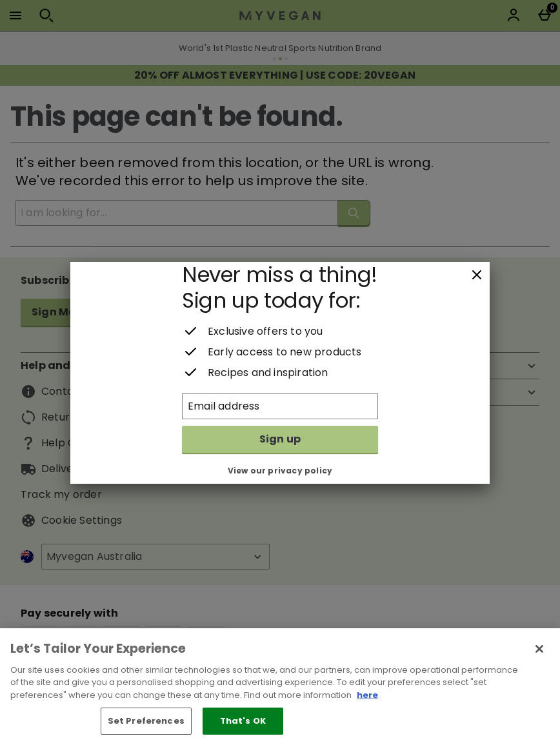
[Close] (477, 275)
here (367, 695)
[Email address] (280, 406)
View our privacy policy (280, 471)
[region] (280, 687)
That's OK (243, 721)
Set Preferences (146, 721)
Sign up (280, 439)
